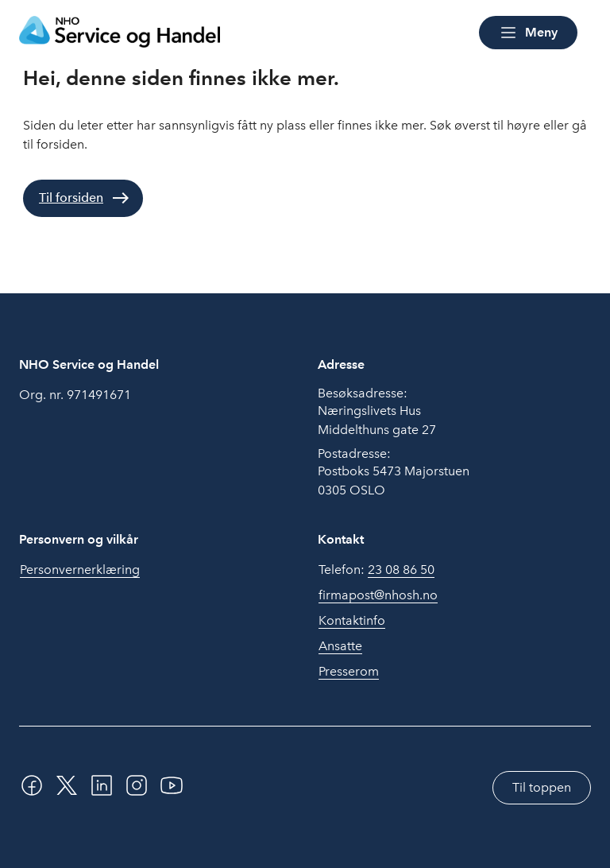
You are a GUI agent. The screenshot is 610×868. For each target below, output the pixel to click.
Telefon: (376, 570)
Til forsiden (71, 198)
